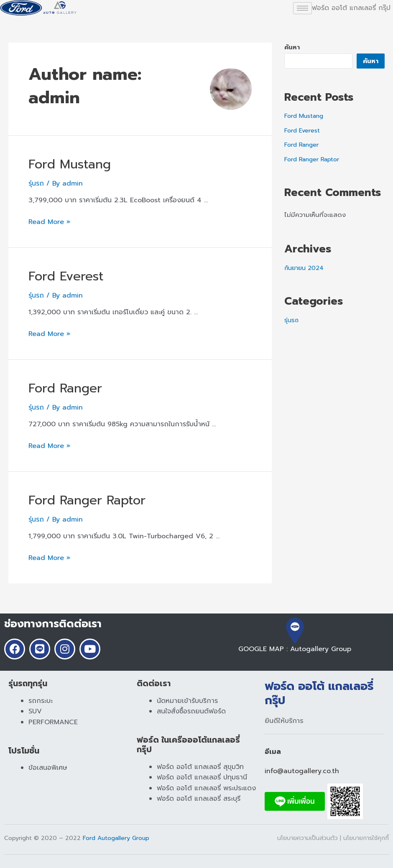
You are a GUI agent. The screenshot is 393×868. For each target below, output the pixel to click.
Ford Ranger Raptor (87, 500)
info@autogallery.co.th (302, 771)
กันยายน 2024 (305, 268)
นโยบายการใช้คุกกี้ (366, 838)
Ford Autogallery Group (116, 838)
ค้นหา (292, 47)
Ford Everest (66, 276)
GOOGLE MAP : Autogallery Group (295, 646)
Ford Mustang (70, 164)
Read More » (49, 222)
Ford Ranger (65, 388)
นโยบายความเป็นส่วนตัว (309, 838)
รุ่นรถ (36, 183)
